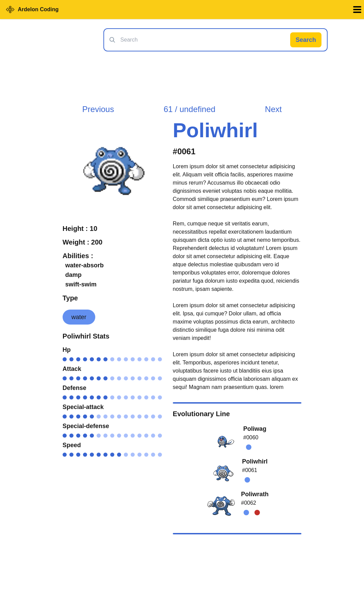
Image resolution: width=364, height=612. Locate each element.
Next (273, 109)
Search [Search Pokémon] (306, 40)
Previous (98, 109)
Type (70, 298)
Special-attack (83, 407)
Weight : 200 (82, 242)
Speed (72, 445)
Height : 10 (80, 229)
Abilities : (78, 256)
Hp (67, 350)
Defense (75, 388)
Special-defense (86, 426)
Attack (72, 369)
